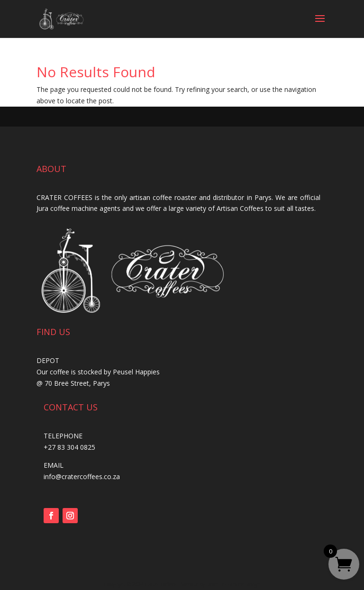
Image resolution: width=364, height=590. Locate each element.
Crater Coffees (160, 584)
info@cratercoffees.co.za (82, 477)
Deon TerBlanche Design (233, 584)
